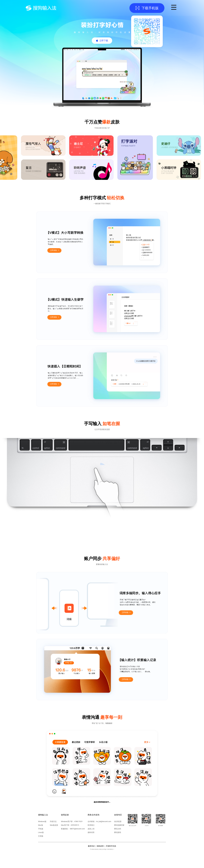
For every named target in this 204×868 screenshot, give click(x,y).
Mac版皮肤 (54, 825)
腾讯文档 (118, 829)
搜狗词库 (91, 833)
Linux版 (41, 833)
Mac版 (41, 825)
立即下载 (104, 41)
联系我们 (91, 825)
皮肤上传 (91, 829)
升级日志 (53, 822)
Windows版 (42, 822)
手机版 (41, 829)
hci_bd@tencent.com (104, 822)
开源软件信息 (111, 846)
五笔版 (41, 836)
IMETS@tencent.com (77, 829)
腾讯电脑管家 (119, 825)
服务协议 (91, 846)
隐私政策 (100, 846)
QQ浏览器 (118, 822)
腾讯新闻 (118, 833)
